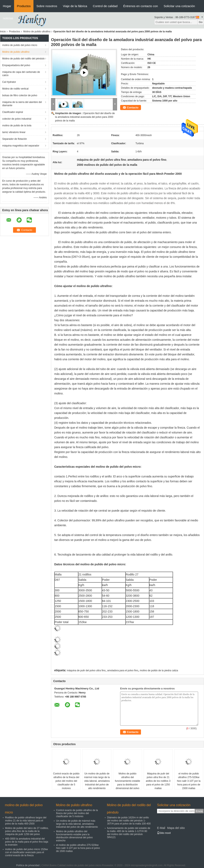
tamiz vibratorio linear (14, 132)
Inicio (3, 32)
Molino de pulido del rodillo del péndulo (23, 59)
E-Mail (161, 828)
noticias (8, 18)
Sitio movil (164, 833)
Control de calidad (105, 6)
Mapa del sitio (176, 828)
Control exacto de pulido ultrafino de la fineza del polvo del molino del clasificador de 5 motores (66, 781)
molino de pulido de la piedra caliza (159, 670)
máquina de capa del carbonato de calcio (21, 74)
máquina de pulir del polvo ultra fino (86, 670)
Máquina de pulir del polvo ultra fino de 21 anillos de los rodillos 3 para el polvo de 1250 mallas (158, 781)
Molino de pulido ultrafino (37, 32)
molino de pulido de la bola (17, 126)
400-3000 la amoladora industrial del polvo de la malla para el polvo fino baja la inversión (27, 842)
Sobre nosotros (47, 6)
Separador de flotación (15, 139)
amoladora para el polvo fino (123, 670)
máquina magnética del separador (21, 146)
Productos (24, 6)
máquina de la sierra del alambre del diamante (22, 104)
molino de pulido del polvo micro (20, 45)
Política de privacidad (28, 865)
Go (201, 22)
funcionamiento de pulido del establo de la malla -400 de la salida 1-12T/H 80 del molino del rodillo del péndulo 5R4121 (129, 833)
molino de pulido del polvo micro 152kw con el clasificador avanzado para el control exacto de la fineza (26, 852)
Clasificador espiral (13, 112)
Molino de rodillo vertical (15, 89)
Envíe (199, 811)
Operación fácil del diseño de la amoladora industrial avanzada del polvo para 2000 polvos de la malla (85, 117)
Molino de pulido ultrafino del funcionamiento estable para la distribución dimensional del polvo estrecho (127, 783)
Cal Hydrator (9, 82)
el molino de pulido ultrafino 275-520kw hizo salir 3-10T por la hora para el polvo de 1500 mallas (189, 781)
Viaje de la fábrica (75, 6)
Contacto (133, 108)
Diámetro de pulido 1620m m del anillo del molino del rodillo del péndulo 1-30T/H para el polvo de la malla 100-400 (129, 821)
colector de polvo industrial (17, 119)
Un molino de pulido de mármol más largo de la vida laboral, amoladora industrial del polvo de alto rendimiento (97, 781)
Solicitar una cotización (179, 6)
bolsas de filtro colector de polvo (20, 95)
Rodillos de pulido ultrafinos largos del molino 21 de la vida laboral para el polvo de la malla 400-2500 (26, 821)
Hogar (7, 6)
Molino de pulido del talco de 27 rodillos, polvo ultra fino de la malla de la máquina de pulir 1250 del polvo (27, 831)
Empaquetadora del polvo (16, 65)
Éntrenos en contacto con (141, 6)
